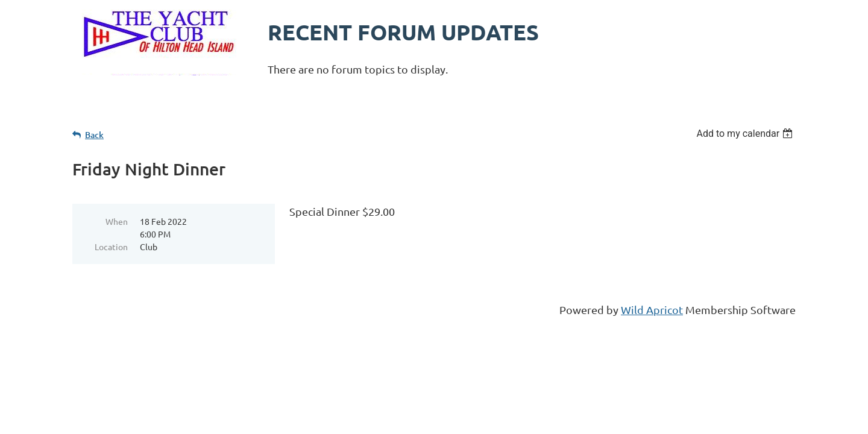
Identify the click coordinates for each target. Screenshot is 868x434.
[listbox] (746, 134)
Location (111, 247)
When (117, 221)
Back (94, 135)
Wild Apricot (652, 310)
